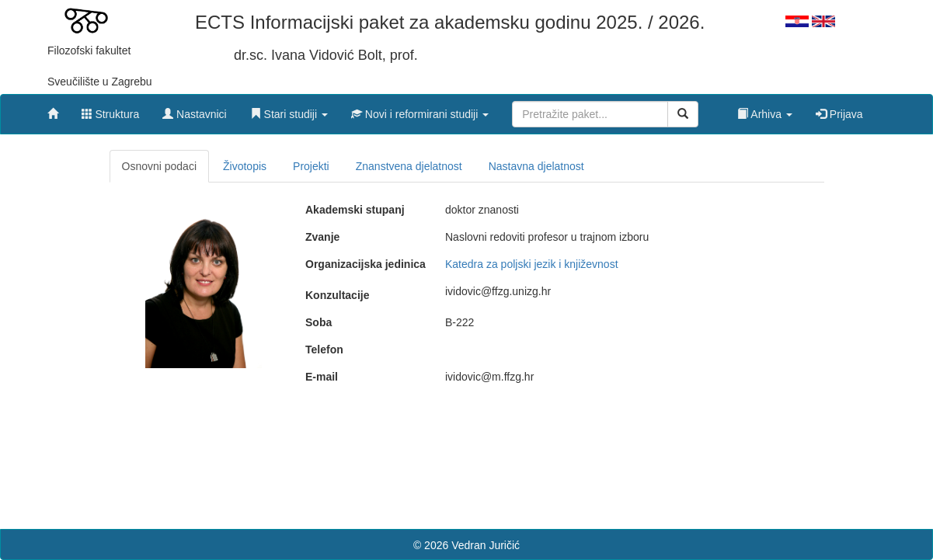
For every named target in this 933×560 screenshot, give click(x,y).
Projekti (311, 166)
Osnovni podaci (160, 166)
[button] (289, 110)
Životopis (245, 166)
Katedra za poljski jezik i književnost (532, 264)
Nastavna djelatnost (536, 166)
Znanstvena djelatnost (409, 166)
